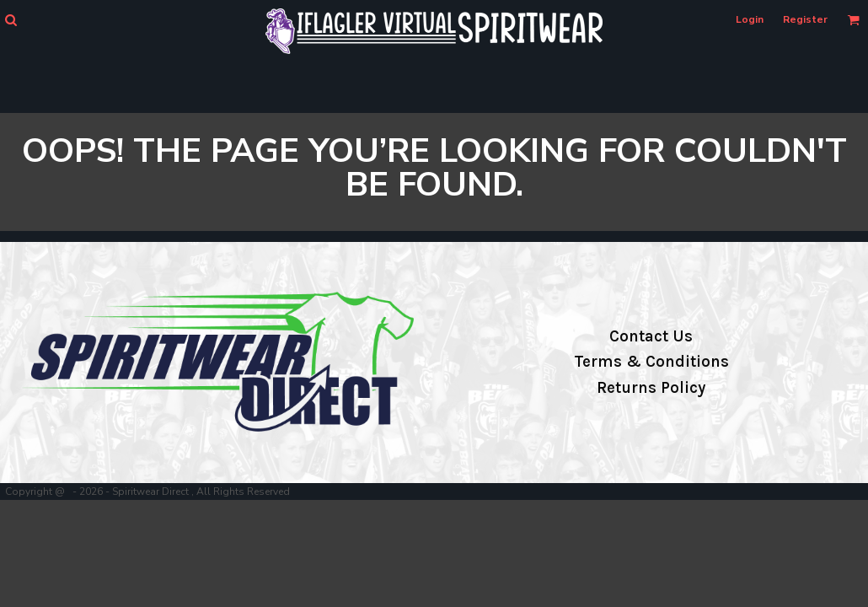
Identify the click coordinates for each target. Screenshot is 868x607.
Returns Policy (651, 388)
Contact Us (651, 336)
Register (805, 19)
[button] (11, 20)
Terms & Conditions (651, 362)
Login (750, 19)
